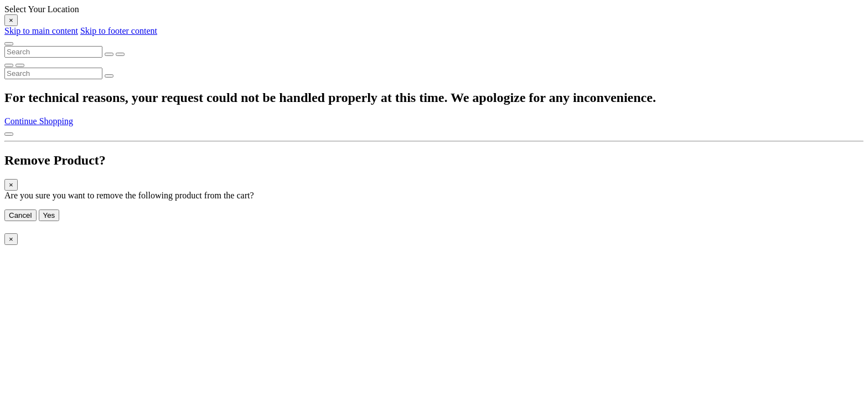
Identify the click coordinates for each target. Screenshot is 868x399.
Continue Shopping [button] (39, 121)
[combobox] (53, 52)
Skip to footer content (119, 31)
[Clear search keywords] (109, 54)
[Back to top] (9, 134)
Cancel (20, 215)
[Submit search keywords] (120, 54)
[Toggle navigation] (9, 44)
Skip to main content (41, 31)
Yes (49, 215)
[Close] (11, 20)
